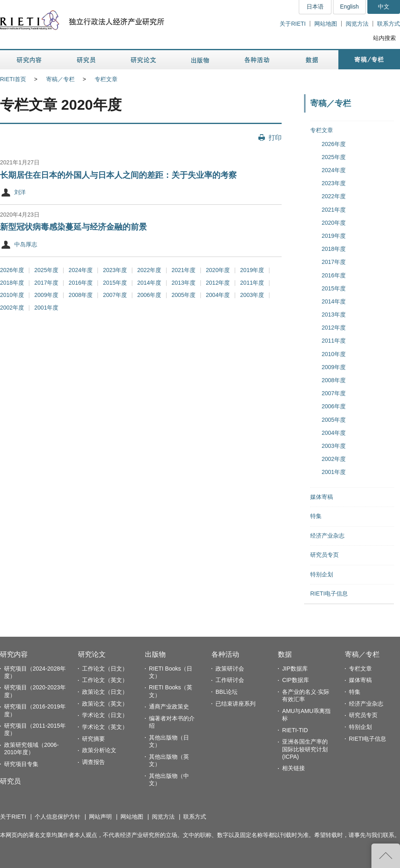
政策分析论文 (99, 750)
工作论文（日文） (105, 669)
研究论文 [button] (143, 60)
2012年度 (218, 283)
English (349, 7)
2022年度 (149, 270)
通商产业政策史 (169, 706)
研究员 (10, 781)
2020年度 (218, 270)
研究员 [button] (86, 60)
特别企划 (322, 574)
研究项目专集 (21, 764)
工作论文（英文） (105, 680)
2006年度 (149, 295)
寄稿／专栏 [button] (369, 60)
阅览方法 (357, 24)
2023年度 (115, 270)
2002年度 (12, 308)
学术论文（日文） (105, 715)
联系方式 (389, 24)
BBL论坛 (227, 692)
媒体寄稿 (322, 497)
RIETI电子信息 (329, 593)
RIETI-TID (295, 730)
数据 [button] (313, 60)
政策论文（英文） (105, 704)
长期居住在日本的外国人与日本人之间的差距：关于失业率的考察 (118, 175)
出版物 (155, 654)
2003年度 (252, 295)
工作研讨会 (230, 680)
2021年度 (183, 270)
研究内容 (14, 654)
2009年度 (46, 295)
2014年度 (149, 283)
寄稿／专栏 (60, 79)
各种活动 (225, 654)
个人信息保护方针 (58, 817)
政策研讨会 (230, 669)
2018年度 (12, 283)
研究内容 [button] (30, 60)
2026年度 (12, 270)
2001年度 (46, 308)
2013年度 (183, 283)
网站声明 (100, 817)
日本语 (315, 7)
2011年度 (252, 283)
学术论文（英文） (105, 727)
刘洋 (20, 192)
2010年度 (12, 295)
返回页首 (386, 856)
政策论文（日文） (105, 692)
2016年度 (81, 283)
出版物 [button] (200, 60)
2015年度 (115, 283)
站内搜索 (384, 38)
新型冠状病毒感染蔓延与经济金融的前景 (73, 227)
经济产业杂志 (327, 536)
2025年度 (46, 270)
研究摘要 (93, 739)
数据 (285, 654)
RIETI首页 (13, 79)
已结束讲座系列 (236, 704)
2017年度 (46, 283)
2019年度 (252, 270)
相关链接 (293, 768)
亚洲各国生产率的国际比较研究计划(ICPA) (305, 749)
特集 (316, 516)
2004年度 (218, 295)
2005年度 (183, 295)
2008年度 (81, 295)
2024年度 (81, 270)
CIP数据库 (295, 680)
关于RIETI (293, 24)
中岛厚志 (26, 244)
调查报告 (93, 762)
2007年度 (115, 295)
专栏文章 (106, 79)
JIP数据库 (295, 669)
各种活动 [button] (257, 60)
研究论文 (92, 654)
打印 (275, 137)
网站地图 (326, 24)
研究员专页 (324, 555)
